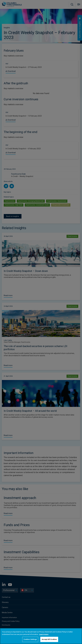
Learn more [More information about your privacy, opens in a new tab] (44, 634)
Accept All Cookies (49, 639)
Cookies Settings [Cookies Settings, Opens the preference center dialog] (30, 639)
